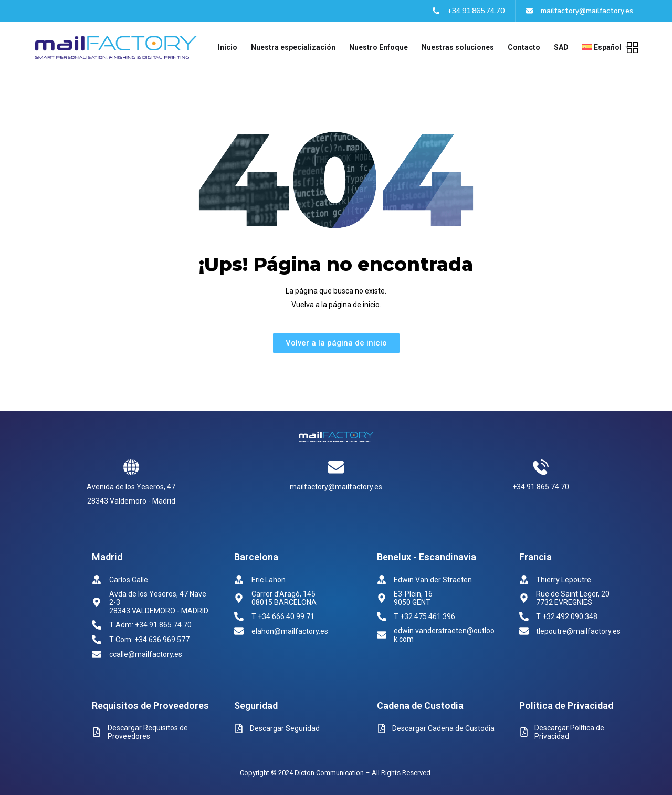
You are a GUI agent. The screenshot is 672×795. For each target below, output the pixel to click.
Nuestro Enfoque (379, 47)
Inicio (228, 47)
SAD (561, 47)
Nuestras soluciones (458, 47)
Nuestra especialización (293, 47)
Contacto (524, 47)
